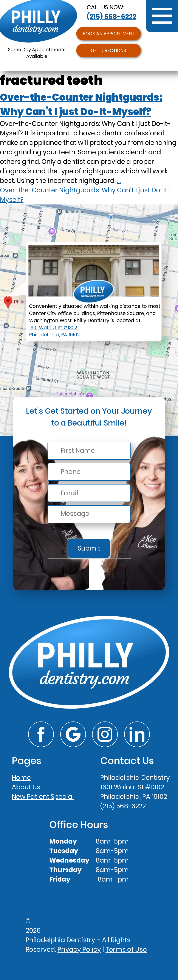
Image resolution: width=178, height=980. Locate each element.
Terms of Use (126, 949)
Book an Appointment (109, 34)
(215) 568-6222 (111, 17)
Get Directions (108, 50)
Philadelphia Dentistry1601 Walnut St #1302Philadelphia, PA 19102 (135, 787)
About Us (26, 787)
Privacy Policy (79, 949)
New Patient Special (43, 797)
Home (21, 778)
